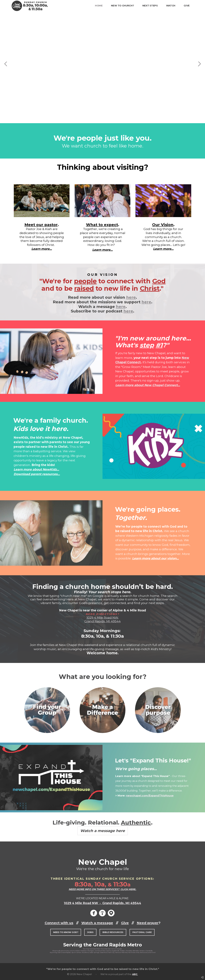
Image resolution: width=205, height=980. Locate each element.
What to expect (102, 225)
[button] (66, 932)
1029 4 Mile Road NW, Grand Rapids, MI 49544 (102, 619)
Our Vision (163, 225)
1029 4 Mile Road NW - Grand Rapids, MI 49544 (102, 903)
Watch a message (97, 923)
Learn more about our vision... (156, 558)
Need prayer (148, 923)
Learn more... (42, 249)
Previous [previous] (6, 64)
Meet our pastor (41, 225)
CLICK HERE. (102, 889)
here (131, 297)
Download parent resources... (37, 474)
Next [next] (199, 64)
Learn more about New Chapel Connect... (148, 385)
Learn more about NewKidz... (36, 469)
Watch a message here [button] (103, 831)
